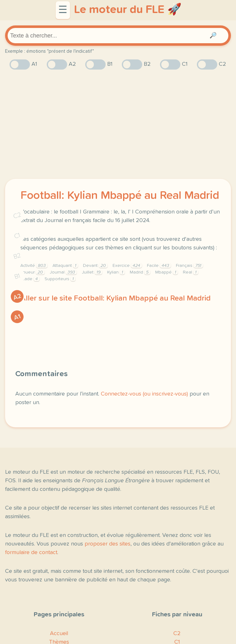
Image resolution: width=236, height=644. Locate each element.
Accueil (59, 634)
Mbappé (167, 272)
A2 (17, 297)
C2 (17, 216)
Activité (34, 266)
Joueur (32, 272)
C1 (17, 236)
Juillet (92, 272)
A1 (17, 317)
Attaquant (65, 266)
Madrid (140, 272)
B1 (17, 277)
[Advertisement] (118, 124)
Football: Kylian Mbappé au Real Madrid (120, 196)
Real (191, 272)
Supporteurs (60, 279)
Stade (30, 279)
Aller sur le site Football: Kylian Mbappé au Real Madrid (115, 298)
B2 (17, 256)
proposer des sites (108, 544)
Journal (63, 272)
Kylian (116, 272)
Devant (95, 266)
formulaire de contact (31, 552)
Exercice (127, 266)
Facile (159, 266)
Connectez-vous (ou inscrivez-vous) (144, 394)
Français (189, 266)
